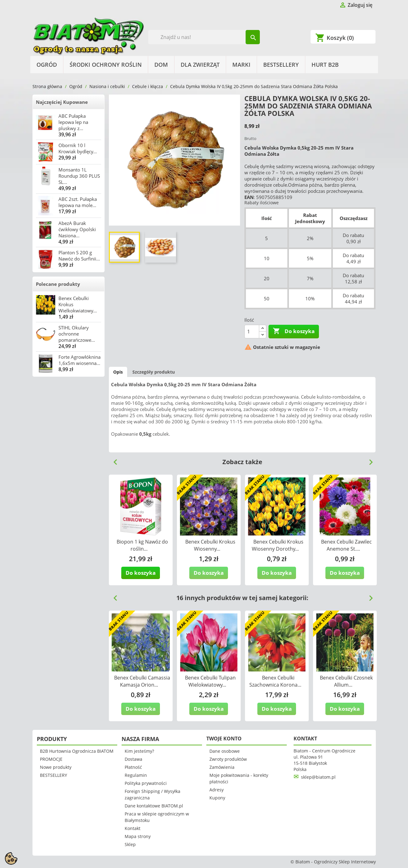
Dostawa (133, 759)
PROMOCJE (51, 759)
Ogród (47, 65)
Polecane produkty (58, 284)
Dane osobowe (225, 751)
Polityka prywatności (146, 783)
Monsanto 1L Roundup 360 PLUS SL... (79, 176)
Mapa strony (138, 836)
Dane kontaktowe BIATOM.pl (154, 806)
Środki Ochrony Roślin (106, 65)
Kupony (217, 798)
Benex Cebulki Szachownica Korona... (275, 681)
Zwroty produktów (228, 759)
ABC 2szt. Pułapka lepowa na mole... (78, 202)
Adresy (217, 790)
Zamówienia (222, 767)
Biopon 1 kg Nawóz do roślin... (142, 545)
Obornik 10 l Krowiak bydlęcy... (78, 148)
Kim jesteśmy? (139, 751)
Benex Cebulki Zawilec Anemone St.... (346, 545)
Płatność (133, 767)
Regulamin (136, 775)
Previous (113, 460)
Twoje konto (224, 739)
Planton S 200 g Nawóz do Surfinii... (79, 256)
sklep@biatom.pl (318, 777)
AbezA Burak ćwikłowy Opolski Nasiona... (77, 229)
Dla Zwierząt (200, 65)
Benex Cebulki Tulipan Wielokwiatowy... (210, 681)
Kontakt (133, 828)
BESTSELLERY (281, 65)
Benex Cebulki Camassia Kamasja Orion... (142, 681)
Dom (161, 65)
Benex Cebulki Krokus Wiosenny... (210, 545)
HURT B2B (325, 65)
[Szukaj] (204, 37)
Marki (241, 65)
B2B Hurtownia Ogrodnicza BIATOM (77, 751)
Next (368, 460)
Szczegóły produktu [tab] (154, 372)
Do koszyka (294, 331)
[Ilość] (252, 332)
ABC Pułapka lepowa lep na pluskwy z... (73, 122)
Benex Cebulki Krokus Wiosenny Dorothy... (278, 545)
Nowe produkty (56, 767)
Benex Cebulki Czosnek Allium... (346, 681)
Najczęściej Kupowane (62, 102)
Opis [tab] (118, 372)
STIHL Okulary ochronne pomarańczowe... (77, 334)
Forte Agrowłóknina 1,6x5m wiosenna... (79, 360)
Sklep (130, 844)
